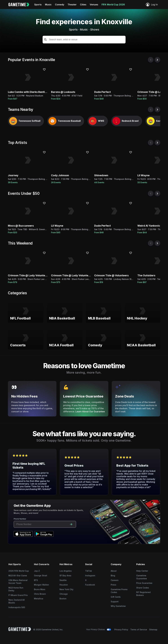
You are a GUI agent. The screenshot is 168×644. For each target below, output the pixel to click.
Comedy (60, 5)
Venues (94, 5)
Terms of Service (139, 630)
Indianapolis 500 (17, 607)
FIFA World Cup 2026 (113, 5)
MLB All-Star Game (18, 576)
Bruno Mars (40, 589)
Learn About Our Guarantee (90, 411)
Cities (83, 5)
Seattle (63, 580)
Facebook (90, 585)
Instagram (90, 576)
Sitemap (153, 630)
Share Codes (143, 588)
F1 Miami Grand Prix (18, 595)
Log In (152, 5)
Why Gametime (118, 606)
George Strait (41, 576)
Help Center (142, 571)
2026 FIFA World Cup (19, 571)
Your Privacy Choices (95, 629)
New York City (66, 589)
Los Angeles (66, 571)
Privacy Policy (121, 630)
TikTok (89, 571)
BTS (36, 580)
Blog (113, 576)
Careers (115, 580)
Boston (63, 599)
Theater (72, 5)
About (114, 571)
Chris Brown (40, 594)
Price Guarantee (144, 583)
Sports (38, 5)
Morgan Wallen (41, 585)
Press (113, 585)
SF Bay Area (65, 576)
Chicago (64, 594)
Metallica (39, 599)
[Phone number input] (41, 524)
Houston (64, 585)
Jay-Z (37, 571)
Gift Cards (116, 597)
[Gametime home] (21, 5)
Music (48, 5)
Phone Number (20, 519)
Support (115, 602)
